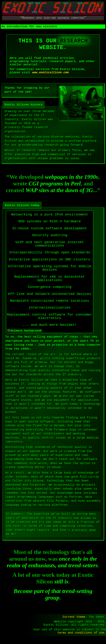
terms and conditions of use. (82, 641)
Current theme (74, 622)
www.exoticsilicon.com (50, 80)
